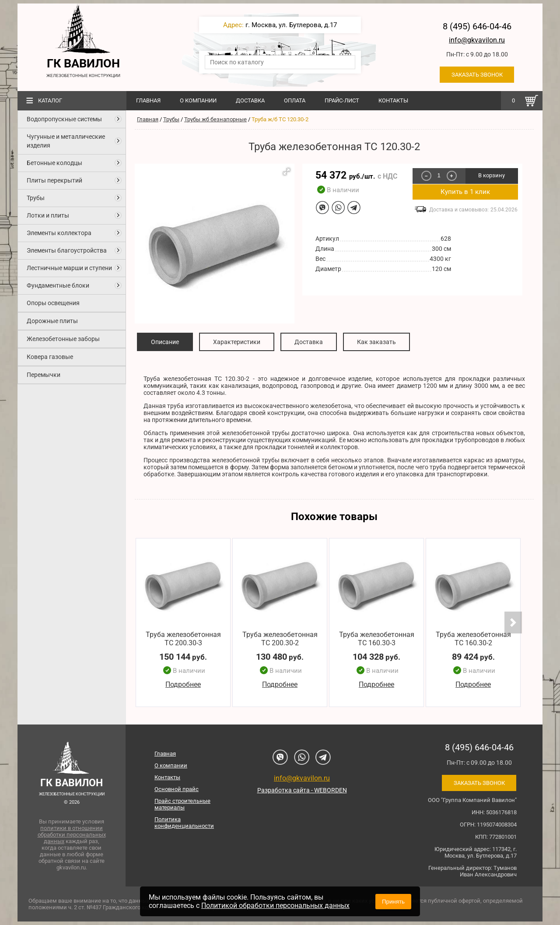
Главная (148, 100)
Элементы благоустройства (67, 250)
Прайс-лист (342, 100)
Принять (393, 902)
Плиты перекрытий (54, 180)
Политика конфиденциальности (184, 823)
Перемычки (44, 375)
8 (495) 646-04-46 (477, 26)
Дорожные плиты (52, 321)
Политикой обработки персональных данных (275, 906)
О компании (198, 100)
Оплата (295, 100)
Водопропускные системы (64, 119)
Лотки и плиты (48, 215)
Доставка (250, 100)
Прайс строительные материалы (182, 804)
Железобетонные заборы (63, 339)
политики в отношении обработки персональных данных (72, 835)
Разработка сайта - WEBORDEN (302, 790)
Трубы (36, 198)
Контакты (393, 100)
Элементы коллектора (59, 233)
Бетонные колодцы (54, 163)
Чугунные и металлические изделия (66, 141)
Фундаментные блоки (58, 285)
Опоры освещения (53, 303)
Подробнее (183, 685)
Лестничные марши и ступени (69, 268)
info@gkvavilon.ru (477, 40)
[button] (287, 172)
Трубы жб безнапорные (215, 119)
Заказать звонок (477, 75)
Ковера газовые (50, 357)
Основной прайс (177, 789)
